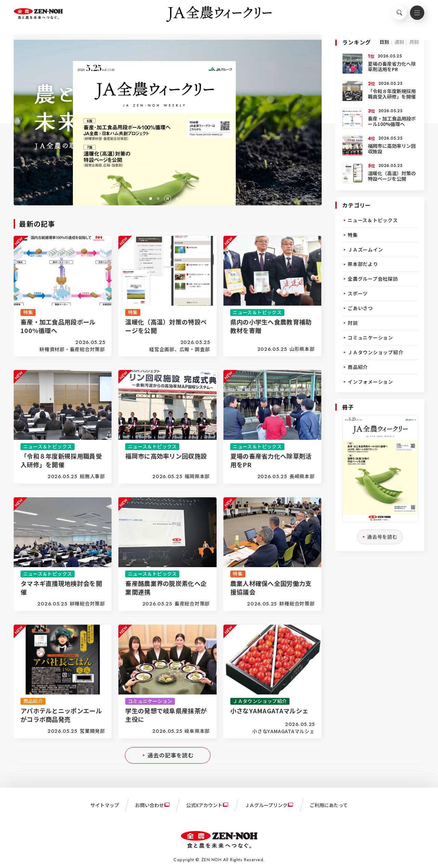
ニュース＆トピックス (373, 220)
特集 (353, 235)
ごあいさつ (360, 308)
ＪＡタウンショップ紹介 (375, 352)
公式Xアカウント (204, 805)
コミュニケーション (370, 337)
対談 (353, 323)
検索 (395, 16)
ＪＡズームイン (365, 250)
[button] (151, 199)
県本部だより (363, 264)
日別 (384, 42)
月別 (414, 42)
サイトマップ (105, 805)
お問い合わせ (150, 805)
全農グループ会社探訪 (373, 279)
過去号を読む (382, 537)
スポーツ (358, 293)
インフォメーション (370, 382)
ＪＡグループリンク (266, 805)
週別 (399, 42)
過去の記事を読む (171, 755)
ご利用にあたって (329, 805)
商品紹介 (358, 367)
